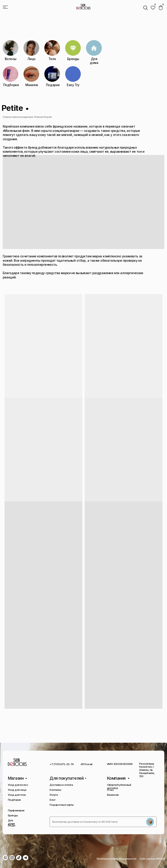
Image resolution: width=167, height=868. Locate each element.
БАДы (12, 825)
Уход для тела (17, 795)
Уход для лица (17, 790)
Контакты (55, 790)
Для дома (11, 822)
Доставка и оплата (61, 785)
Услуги (54, 795)
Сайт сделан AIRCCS (152, 859)
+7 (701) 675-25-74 (62, 764)
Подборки (14, 800)
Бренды (13, 815)
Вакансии (113, 795)
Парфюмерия (16, 810)
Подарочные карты (62, 805)
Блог (52, 800)
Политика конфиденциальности (117, 859)
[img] (153, 8)
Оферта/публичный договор (119, 786)
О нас (111, 790)
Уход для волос (18, 785)
